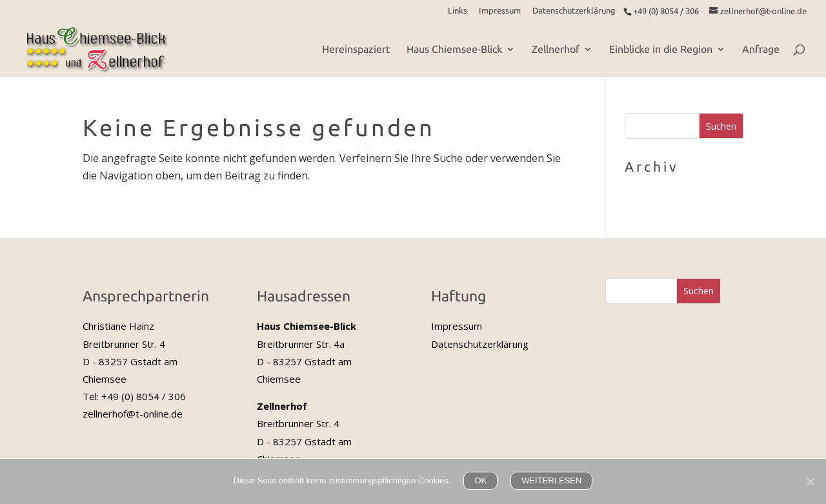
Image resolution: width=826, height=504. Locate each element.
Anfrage (761, 50)
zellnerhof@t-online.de (133, 414)
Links (458, 11)
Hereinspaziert (356, 50)
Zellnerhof (556, 50)
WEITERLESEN (551, 480)
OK (480, 480)
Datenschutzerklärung (574, 11)
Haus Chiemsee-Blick (454, 50)
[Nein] (810, 481)
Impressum (500, 11)
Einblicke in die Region (661, 50)
